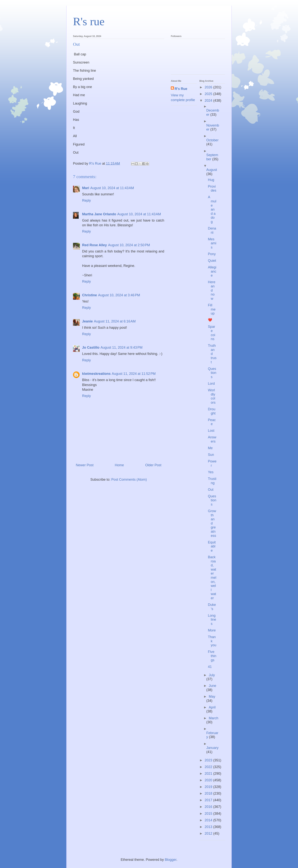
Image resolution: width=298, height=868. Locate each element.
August (212, 170)
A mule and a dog (212, 209)
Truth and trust (212, 354)
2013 (209, 827)
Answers (212, 439)
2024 (209, 101)
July (212, 675)
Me (210, 448)
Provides (212, 189)
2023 (209, 760)
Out (211, 490)
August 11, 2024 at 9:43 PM (122, 348)
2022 (209, 767)
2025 (209, 94)
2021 (209, 774)
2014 (209, 820)
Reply (86, 200)
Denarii (212, 230)
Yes (211, 472)
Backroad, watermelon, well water (212, 578)
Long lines (212, 620)
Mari (86, 188)
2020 (209, 780)
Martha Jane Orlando (99, 214)
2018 (209, 793)
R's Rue (181, 89)
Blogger (171, 860)
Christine (90, 295)
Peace (212, 422)
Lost (211, 431)
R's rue (89, 21)
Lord (211, 384)
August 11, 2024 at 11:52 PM (134, 374)
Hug (211, 180)
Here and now (212, 290)
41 (210, 667)
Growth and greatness (212, 523)
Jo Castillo (91, 348)
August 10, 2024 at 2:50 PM (129, 245)
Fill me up (212, 309)
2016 (209, 807)
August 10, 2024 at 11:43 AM (112, 188)
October (212, 140)
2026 (209, 87)
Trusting (212, 481)
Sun (211, 455)
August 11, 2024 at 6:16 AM (115, 321)
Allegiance (212, 271)
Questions (212, 373)
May (212, 697)
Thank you (212, 641)
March (213, 718)
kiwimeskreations (96, 374)
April (212, 707)
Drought (212, 411)
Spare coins (212, 333)
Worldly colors (212, 396)
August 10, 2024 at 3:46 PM (119, 295)
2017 (209, 800)
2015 (209, 814)
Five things (212, 656)
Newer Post (85, 465)
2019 (209, 787)
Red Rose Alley (94, 245)
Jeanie (87, 321)
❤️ (210, 320)
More (212, 630)
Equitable (212, 546)
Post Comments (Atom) (129, 480)
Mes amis (212, 243)
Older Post (153, 465)
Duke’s (212, 607)
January (212, 748)
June (212, 686)
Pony (212, 254)
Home (119, 465)
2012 (209, 833)
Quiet (212, 261)
